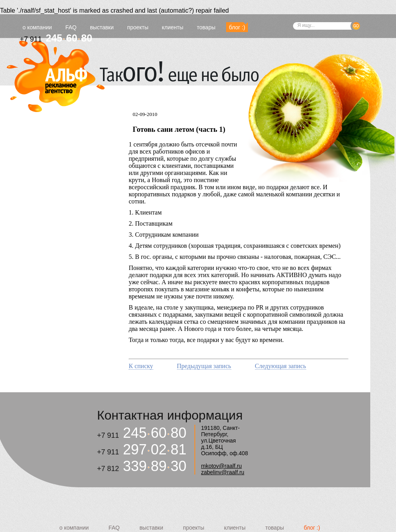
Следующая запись (281, 366)
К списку (141, 366)
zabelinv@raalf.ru (223, 472)
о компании (37, 27)
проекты (138, 27)
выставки (102, 27)
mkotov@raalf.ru (222, 466)
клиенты (173, 27)
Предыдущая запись (204, 366)
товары (206, 27)
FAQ (71, 27)
